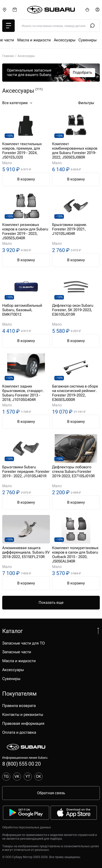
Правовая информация (23, 723)
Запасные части (62, 40)
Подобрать (82, 72)
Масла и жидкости (19, 661)
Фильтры (89, 103)
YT (28, 776)
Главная (8, 56)
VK (17, 776)
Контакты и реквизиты (23, 714)
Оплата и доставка (19, 732)
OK (38, 776)
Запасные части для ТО (23, 40)
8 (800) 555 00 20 (21, 764)
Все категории (18, 103)
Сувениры (11, 679)
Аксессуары (13, 670)
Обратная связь (51, 793)
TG (6, 776)
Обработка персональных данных (27, 827)
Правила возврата (19, 706)
